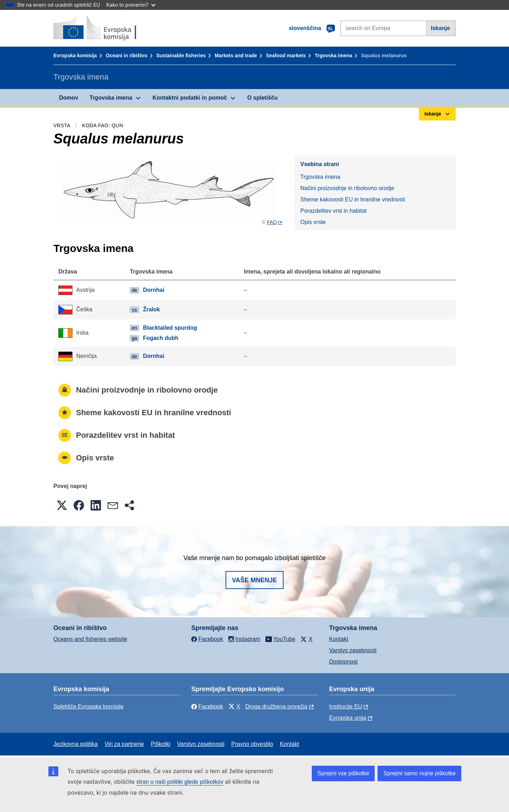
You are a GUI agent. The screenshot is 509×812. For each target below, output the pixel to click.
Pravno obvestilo (252, 744)
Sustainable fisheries (181, 55)
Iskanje (440, 28)
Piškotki (161, 744)
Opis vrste (313, 222)
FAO (272, 222)
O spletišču (262, 98)
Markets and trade (236, 55)
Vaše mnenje (255, 580)
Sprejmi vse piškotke (343, 773)
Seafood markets (286, 55)
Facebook (207, 707)
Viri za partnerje (124, 744)
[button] (62, 505)
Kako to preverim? (131, 5)
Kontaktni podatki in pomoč (190, 98)
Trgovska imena (333, 55)
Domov (69, 98)
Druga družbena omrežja (276, 707)
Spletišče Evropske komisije (88, 707)
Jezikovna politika (75, 744)
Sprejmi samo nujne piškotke (419, 773)
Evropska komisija (75, 55)
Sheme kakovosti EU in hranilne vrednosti (352, 199)
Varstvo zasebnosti (353, 650)
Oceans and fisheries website (90, 639)
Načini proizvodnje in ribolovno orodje (347, 188)
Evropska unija (348, 718)
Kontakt (339, 639)
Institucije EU (346, 707)
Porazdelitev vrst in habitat (333, 211)
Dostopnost (343, 662)
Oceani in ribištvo (126, 55)
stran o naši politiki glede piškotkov (180, 782)
